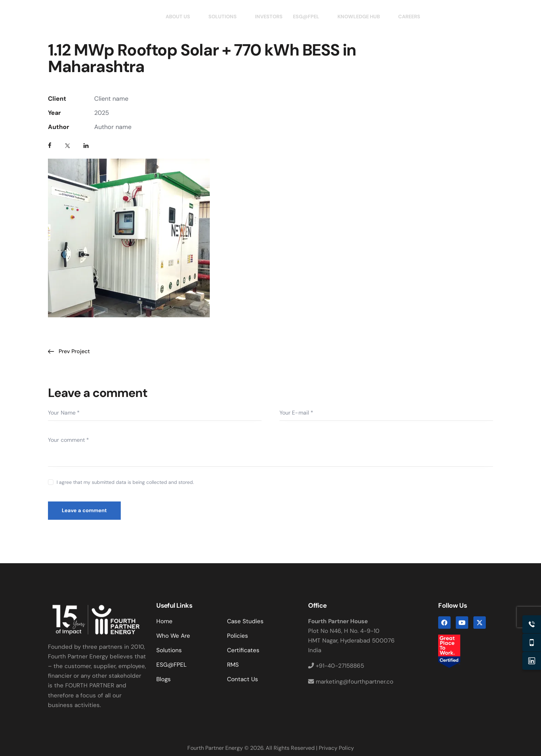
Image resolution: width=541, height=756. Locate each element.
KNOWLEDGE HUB (363, 17)
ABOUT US (177, 17)
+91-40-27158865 (336, 666)
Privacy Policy (336, 748)
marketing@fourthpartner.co (351, 682)
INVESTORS (267, 17)
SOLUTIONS (223, 17)
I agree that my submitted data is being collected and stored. (125, 482)
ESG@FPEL (308, 17)
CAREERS (413, 17)
